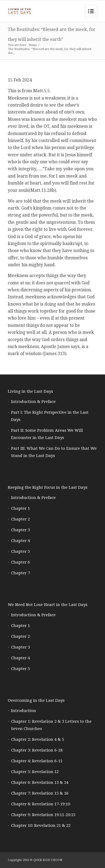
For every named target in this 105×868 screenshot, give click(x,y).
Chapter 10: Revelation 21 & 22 (41, 826)
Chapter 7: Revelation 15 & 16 (40, 793)
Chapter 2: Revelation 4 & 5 (38, 739)
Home (33, 45)
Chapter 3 (20, 530)
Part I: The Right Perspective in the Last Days (50, 416)
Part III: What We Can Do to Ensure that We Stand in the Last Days (54, 452)
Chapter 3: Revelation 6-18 (37, 750)
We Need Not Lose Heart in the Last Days (48, 605)
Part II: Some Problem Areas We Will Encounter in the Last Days (47, 434)
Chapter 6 (20, 562)
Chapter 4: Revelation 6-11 (37, 761)
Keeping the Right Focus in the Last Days (48, 487)
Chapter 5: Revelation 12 (35, 772)
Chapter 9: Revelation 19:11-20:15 (43, 815)
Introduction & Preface (33, 402)
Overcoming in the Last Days (36, 700)
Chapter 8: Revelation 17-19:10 (41, 804)
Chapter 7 (20, 573)
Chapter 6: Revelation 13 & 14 (40, 782)
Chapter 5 (20, 551)
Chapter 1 (20, 508)
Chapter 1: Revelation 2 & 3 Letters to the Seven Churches (51, 725)
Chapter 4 (20, 541)
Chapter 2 (20, 519)
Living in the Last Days (30, 391)
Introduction (24, 711)
